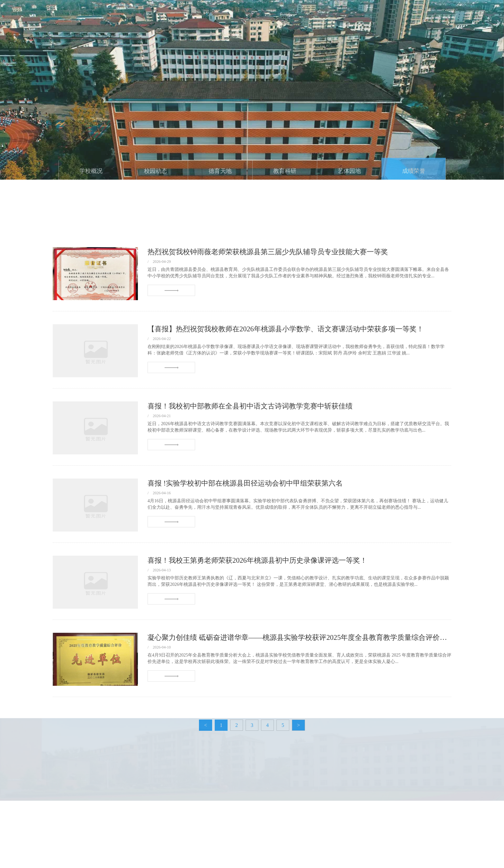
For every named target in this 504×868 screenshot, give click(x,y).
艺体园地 (349, 173)
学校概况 (91, 173)
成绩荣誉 (414, 173)
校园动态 (156, 173)
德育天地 (220, 173)
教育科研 (285, 173)
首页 (399, 196)
